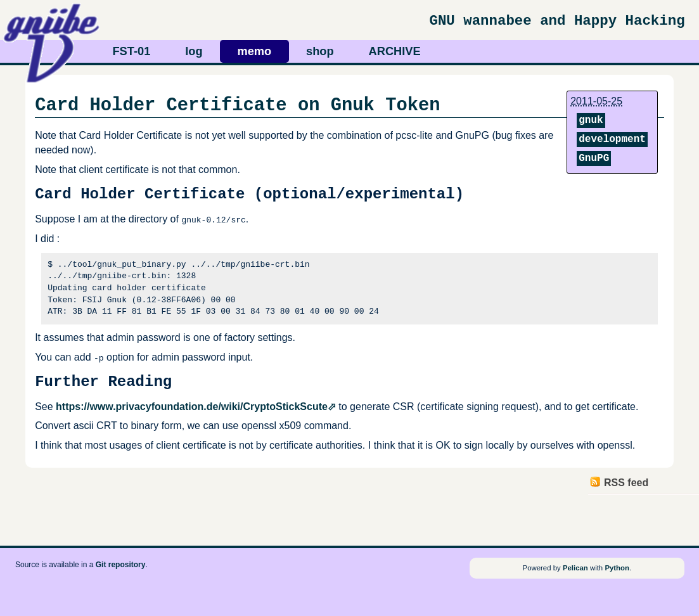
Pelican (575, 568)
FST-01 (131, 51)
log (194, 51)
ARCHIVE (395, 51)
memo (254, 51)
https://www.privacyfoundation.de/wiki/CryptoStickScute (192, 407)
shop (320, 51)
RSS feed (626, 483)
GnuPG (594, 158)
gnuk (591, 120)
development (612, 139)
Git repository (121, 565)
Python (617, 568)
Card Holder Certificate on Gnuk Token (237, 106)
